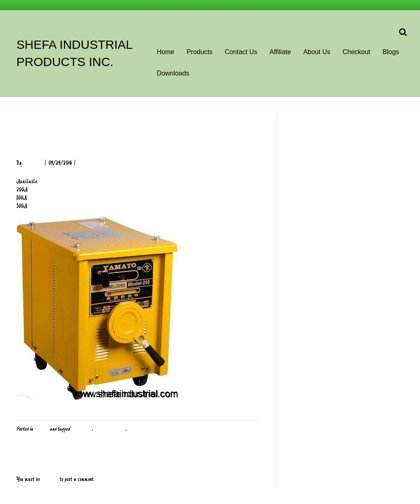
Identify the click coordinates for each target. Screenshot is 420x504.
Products (200, 52)
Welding (41, 429)
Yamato (135, 429)
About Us (317, 52)
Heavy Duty (81, 429)
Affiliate (280, 52)
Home (165, 52)
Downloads (173, 73)
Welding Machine (110, 429)
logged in (50, 479)
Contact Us (241, 52)
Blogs (391, 52)
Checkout (356, 52)
